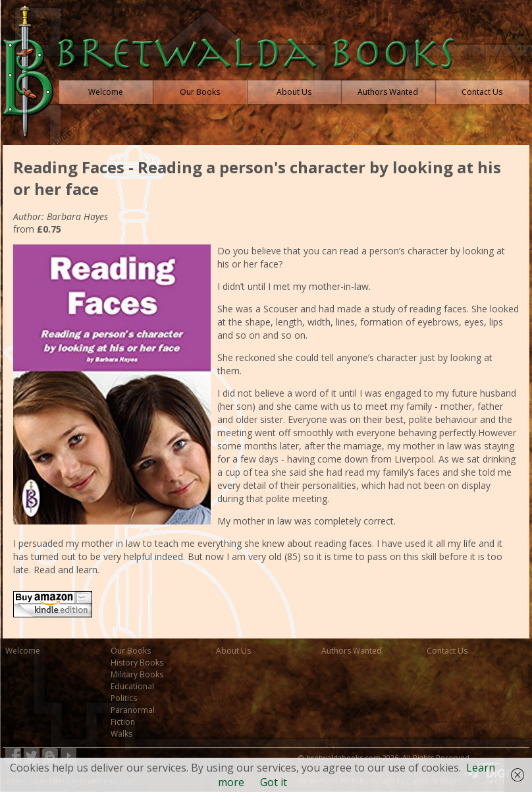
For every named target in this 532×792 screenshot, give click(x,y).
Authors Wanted (352, 651)
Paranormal (133, 710)
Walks (121, 734)
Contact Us (447, 651)
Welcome (23, 651)
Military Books (137, 674)
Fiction (123, 722)
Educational (132, 686)
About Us (233, 651)
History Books (137, 663)
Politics (124, 698)
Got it (274, 782)
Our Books (131, 651)
